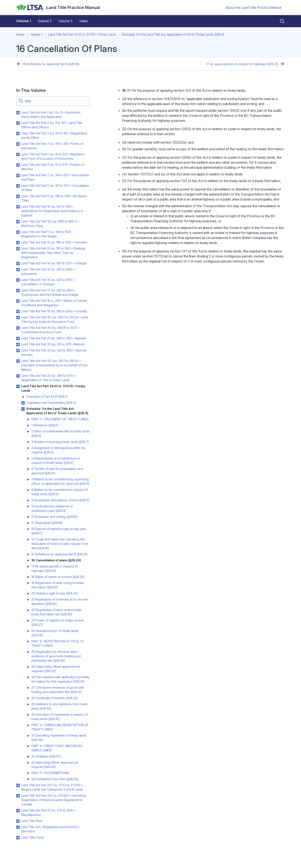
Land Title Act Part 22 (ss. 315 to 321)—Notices (53, 344)
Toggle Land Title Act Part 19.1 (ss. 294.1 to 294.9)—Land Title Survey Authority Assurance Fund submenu (18, 318)
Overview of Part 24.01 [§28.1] (47, 397)
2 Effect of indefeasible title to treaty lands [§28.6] (61, 433)
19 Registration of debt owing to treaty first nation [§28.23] (58, 585)
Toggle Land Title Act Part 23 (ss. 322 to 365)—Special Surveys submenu (18, 351)
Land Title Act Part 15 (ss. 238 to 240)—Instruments (48, 271)
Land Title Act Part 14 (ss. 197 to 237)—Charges (54, 263)
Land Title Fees (32, 821)
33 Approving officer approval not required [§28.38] (55, 765)
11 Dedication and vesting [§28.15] (54, 517)
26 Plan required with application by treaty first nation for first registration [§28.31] (61, 679)
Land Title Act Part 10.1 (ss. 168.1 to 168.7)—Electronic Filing (51, 224)
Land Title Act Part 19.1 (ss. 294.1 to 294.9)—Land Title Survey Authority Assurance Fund (55, 319)
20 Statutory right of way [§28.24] (55, 593)
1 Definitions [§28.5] (45, 425)
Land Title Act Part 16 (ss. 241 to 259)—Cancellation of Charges (48, 282)
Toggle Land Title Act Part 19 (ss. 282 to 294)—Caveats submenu (18, 311)
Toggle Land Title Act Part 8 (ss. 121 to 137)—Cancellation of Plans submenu (18, 186)
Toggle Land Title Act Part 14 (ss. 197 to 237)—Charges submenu (18, 264)
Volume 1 (24, 21)
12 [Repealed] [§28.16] (47, 523)
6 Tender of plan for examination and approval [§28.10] (57, 471)
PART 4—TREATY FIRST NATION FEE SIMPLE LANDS (57, 748)
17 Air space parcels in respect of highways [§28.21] (242, 64)
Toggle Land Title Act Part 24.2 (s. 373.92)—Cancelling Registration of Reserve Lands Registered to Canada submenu (18, 796)
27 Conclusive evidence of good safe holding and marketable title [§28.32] (58, 690)
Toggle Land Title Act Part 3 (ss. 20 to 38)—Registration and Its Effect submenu (18, 134)
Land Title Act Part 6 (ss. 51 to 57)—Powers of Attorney (53, 167)
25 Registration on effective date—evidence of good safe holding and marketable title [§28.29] (56, 656)
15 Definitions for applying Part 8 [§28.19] (51, 64)
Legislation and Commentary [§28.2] (51, 403)
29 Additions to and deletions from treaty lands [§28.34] (59, 706)
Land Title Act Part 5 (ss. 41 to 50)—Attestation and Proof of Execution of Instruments (53, 156)
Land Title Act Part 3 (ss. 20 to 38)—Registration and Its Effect (54, 135)
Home (20, 34)
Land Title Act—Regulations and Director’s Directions (50, 829)
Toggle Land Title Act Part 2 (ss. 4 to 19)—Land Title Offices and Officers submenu (18, 123)
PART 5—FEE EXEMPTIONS (50, 773)
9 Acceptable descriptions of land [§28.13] (61, 500)
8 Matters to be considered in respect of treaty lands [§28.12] (59, 492)
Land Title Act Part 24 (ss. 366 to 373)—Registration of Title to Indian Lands (49, 378)
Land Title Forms (33, 837)
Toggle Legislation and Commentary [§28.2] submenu (23, 403)
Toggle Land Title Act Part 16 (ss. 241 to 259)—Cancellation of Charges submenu (18, 280)
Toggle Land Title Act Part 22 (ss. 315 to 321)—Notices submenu (18, 345)
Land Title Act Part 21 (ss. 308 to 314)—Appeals (54, 338)
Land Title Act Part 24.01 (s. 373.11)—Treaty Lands (82, 34)
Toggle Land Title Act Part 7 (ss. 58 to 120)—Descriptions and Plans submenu (18, 175)
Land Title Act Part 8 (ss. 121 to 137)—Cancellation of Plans (55, 188)
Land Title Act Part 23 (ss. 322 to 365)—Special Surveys (54, 352)
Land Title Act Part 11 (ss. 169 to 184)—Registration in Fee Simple (48, 234)
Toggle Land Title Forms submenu (18, 838)
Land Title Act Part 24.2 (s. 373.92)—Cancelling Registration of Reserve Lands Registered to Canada (54, 800)
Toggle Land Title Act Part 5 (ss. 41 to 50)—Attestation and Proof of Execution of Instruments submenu (18, 154)
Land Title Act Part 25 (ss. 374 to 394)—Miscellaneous (49, 813)
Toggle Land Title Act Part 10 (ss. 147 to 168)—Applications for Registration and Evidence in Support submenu (18, 207)
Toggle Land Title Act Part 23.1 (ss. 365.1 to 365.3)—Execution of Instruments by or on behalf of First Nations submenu (18, 361)
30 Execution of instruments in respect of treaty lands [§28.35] (60, 717)
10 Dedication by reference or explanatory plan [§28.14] (52, 508)
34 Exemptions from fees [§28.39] (55, 779)
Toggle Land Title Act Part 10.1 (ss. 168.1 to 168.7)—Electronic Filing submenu (18, 222)
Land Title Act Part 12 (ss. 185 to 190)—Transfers (54, 242)
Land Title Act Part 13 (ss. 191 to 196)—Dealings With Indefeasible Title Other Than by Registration (53, 253)
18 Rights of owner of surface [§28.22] (58, 577)
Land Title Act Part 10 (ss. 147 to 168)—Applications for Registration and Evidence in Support (52, 211)
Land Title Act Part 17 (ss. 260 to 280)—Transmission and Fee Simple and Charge (50, 292)
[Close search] (279, 21)
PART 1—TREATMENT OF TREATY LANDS (60, 419)
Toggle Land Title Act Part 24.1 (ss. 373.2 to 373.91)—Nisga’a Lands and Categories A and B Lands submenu (18, 785)
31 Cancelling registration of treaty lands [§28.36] (59, 738)
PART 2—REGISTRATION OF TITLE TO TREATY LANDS (58, 643)
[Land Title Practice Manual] (58, 8)
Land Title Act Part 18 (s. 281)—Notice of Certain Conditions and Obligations (54, 303)
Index (84, 21)
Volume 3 (65, 21)
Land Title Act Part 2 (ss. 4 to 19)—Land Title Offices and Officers (52, 125)
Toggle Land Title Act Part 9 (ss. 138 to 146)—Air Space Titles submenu (18, 196)
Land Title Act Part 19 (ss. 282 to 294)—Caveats (54, 311)
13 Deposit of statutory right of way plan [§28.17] (59, 531)
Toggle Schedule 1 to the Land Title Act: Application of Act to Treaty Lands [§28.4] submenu (23, 409)
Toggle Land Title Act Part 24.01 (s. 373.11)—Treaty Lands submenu (18, 386)
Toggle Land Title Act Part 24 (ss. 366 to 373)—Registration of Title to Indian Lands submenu (18, 376)
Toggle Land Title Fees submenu (18, 821)
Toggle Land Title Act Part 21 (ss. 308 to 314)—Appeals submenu (18, 338)
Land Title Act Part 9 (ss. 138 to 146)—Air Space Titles (54, 198)
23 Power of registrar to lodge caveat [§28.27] (57, 622)
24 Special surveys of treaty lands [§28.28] (55, 633)
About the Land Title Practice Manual (253, 8)
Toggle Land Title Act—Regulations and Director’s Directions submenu (18, 827)
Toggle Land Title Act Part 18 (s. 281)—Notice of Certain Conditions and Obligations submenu (18, 301)
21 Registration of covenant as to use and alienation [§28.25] (60, 602)
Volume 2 (45, 21)
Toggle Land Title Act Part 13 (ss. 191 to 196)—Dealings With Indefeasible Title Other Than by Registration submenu (18, 249)
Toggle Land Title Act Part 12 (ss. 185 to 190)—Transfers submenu (18, 243)
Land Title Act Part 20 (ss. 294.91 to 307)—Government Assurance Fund (51, 330)
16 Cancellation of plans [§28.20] (56, 560)
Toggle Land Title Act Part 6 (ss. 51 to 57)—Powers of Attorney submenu (18, 165)
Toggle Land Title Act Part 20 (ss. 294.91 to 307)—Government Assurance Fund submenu (18, 328)
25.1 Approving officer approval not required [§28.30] (55, 669)
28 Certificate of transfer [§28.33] (54, 698)
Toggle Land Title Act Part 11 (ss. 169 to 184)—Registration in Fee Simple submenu (18, 232)
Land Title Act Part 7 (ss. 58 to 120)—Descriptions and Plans (55, 177)
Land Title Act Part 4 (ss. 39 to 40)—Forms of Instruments (52, 146)
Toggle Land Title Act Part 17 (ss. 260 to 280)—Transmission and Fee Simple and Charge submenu (18, 291)
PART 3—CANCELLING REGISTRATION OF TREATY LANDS (60, 727)
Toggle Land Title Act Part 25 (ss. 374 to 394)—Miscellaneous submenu (18, 811)
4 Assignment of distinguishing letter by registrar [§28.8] (58, 450)
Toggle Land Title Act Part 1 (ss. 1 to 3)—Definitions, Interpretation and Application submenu (18, 113)
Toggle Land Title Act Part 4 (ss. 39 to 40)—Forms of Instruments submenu (18, 144)
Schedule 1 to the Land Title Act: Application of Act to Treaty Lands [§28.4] (173, 34)
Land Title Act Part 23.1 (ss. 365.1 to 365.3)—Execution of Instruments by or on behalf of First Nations (54, 365)
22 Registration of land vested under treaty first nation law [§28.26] (57, 612)
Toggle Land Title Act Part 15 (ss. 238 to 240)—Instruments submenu (18, 270)
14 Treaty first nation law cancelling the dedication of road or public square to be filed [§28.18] (60, 544)
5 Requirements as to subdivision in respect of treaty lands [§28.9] (56, 460)
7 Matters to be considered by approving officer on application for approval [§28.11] (60, 481)
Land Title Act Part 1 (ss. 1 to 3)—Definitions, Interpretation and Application (51, 114)
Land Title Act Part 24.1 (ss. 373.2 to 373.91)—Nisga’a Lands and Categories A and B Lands (52, 787)
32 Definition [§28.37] (46, 756)
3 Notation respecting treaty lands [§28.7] (60, 442)
